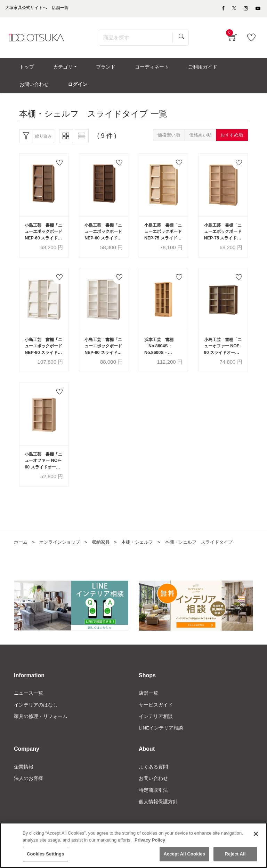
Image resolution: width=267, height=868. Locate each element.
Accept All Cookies (184, 855)
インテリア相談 (156, 726)
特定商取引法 (153, 801)
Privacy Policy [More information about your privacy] (150, 841)
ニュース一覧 (29, 703)
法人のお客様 (29, 789)
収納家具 (106, 552)
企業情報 (24, 777)
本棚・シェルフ (144, 552)
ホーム (21, 552)
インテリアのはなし (36, 715)
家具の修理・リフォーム (41, 726)
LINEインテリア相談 (161, 738)
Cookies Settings (46, 855)
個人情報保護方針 (158, 813)
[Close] (256, 835)
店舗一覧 (148, 703)
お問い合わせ (153, 789)
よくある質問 (153, 777)
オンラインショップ (62, 552)
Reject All (235, 855)
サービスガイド (156, 715)
